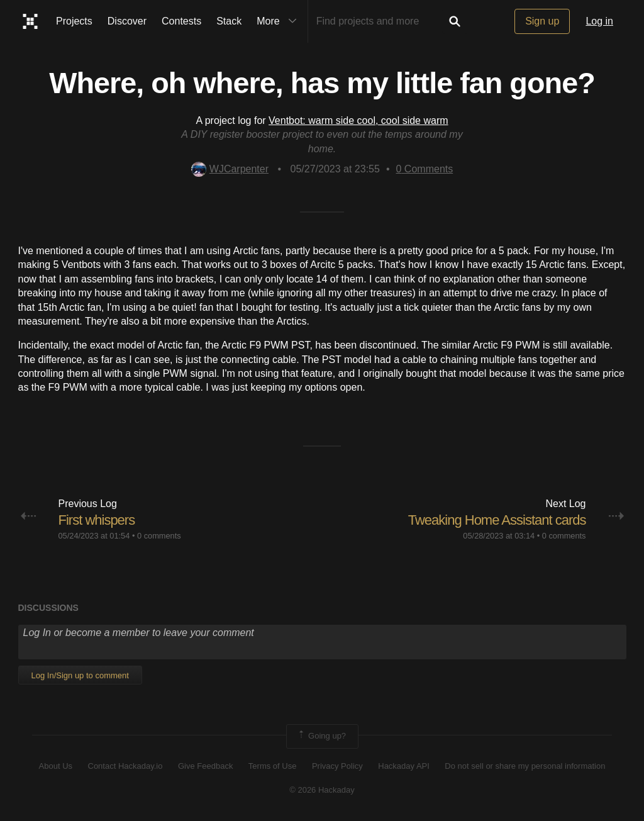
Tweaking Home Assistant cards (497, 520)
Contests (181, 21)
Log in (599, 21)
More (279, 21)
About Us (56, 766)
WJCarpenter (230, 169)
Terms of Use (273, 766)
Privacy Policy (337, 766)
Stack (229, 21)
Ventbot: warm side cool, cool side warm (358, 120)
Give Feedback (205, 766)
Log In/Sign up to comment (80, 675)
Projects (74, 21)
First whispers (97, 520)
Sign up (542, 21)
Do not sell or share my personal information (525, 766)
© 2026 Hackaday (322, 790)
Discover (127, 21)
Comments (425, 169)
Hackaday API (404, 766)
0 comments (159, 536)
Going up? (321, 736)
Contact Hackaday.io (125, 766)
